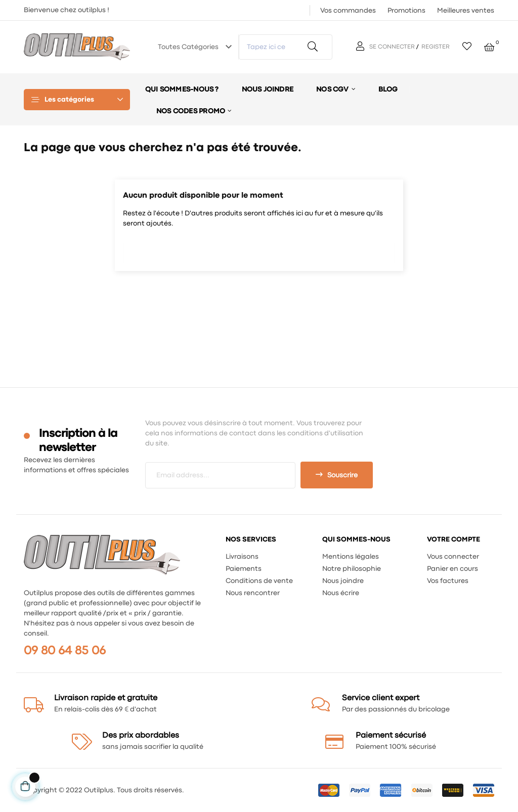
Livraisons (242, 557)
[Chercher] (259, 250)
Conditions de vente (259, 581)
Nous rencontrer (253, 593)
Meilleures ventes (466, 11)
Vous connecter (453, 557)
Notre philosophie (352, 569)
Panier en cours (452, 569)
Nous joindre (343, 581)
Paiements (244, 569)
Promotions (406, 11)
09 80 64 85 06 (65, 651)
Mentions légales (351, 557)
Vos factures (448, 581)
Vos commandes (348, 11)
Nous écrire (341, 593)
